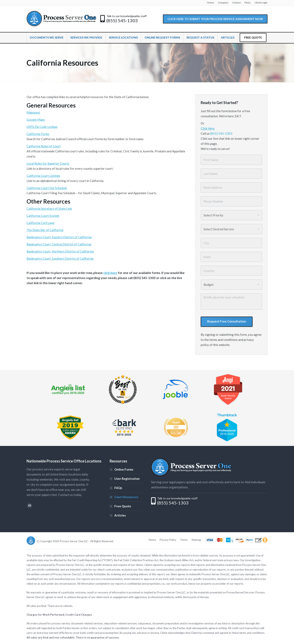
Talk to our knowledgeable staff (126, 16)
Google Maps (36, 120)
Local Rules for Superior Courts (48, 163)
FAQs (118, 488)
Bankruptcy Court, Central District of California (59, 244)
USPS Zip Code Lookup (42, 127)
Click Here (208, 128)
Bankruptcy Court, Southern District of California (60, 258)
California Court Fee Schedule (47, 188)
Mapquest (33, 112)
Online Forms (124, 469)
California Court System (43, 216)
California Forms (38, 134)
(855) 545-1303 (122, 21)
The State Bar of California (45, 230)
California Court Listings (43, 176)
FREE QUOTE (253, 37)
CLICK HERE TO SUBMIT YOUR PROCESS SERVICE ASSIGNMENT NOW (215, 19)
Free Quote (123, 506)
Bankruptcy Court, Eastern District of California (59, 237)
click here (110, 273)
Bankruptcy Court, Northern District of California (60, 251)
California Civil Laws (41, 223)
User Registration (127, 479)
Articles (120, 515)
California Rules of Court (44, 146)
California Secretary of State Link (49, 208)
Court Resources (126, 497)
